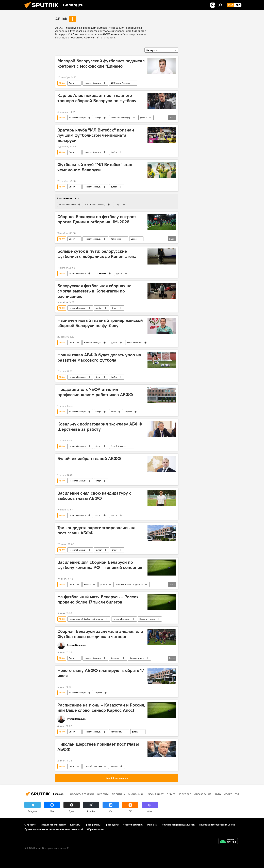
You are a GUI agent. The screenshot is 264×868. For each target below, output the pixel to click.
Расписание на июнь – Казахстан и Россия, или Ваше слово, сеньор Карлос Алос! (101, 708)
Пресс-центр (112, 825)
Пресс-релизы (93, 825)
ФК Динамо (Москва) (121, 83)
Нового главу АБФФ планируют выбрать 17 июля (101, 673)
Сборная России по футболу (129, 584)
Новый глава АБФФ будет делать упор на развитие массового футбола (99, 357)
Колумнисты (117, 732)
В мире (171, 794)
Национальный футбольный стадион (86, 619)
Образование (203, 794)
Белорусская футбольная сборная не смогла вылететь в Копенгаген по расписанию (94, 291)
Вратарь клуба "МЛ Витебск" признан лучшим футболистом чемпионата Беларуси (96, 135)
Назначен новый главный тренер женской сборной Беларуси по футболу (100, 323)
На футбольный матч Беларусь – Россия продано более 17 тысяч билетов (98, 599)
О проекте (30, 825)
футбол (143, 118)
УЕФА (113, 412)
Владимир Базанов (134, 34)
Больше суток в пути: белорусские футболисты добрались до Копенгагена (97, 254)
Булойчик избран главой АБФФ (89, 459)
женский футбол (134, 342)
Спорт (72, 83)
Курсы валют (155, 794)
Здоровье (185, 794)
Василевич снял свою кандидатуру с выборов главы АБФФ (94, 496)
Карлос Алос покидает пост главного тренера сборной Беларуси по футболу (97, 98)
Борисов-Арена (137, 658)
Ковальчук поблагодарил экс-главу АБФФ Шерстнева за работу (100, 427)
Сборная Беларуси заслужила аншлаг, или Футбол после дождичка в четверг (100, 634)
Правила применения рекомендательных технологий (54, 829)
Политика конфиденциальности (178, 825)
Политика (118, 794)
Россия (87, 584)
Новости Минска (147, 619)
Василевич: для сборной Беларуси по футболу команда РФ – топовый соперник (100, 565)
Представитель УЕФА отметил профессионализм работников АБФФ (95, 392)
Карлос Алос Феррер (121, 118)
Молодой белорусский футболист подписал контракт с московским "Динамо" (101, 63)
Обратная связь (96, 829)
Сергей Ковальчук (119, 446)
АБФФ (61, 19)
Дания (134, 239)
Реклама (152, 825)
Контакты (75, 825)
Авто (218, 794)
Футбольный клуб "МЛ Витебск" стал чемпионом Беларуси (95, 167)
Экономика (136, 794)
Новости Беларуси (93, 83)
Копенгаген (116, 239)
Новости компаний (133, 825)
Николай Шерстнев (93, 766)
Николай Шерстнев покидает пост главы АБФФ (98, 747)
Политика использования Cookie (217, 825)
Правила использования (53, 825)
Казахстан (115, 658)
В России (103, 794)
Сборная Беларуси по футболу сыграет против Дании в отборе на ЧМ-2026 (97, 219)
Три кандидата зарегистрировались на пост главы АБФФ (96, 530)
